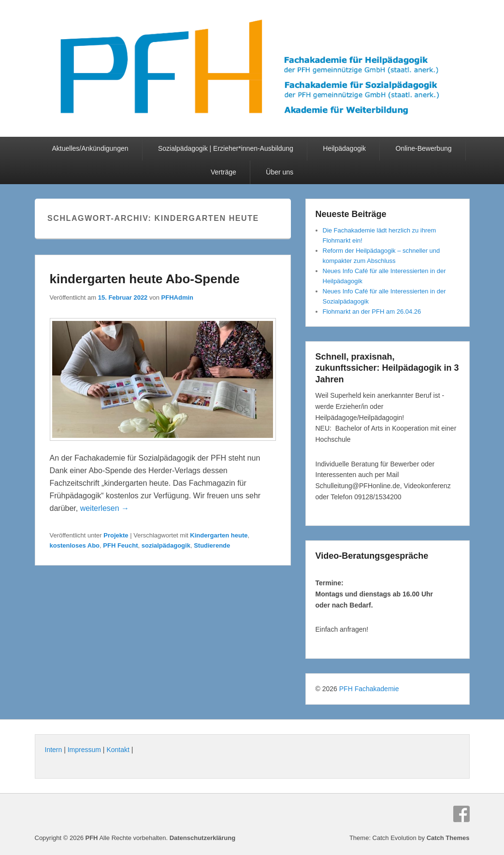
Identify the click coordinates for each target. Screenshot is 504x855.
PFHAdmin (177, 297)
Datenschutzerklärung (203, 838)
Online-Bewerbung (424, 148)
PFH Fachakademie (369, 689)
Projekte (116, 535)
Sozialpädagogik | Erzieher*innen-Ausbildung (226, 148)
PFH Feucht (120, 545)
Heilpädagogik (344, 148)
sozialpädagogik (166, 545)
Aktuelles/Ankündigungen (90, 148)
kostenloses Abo (75, 545)
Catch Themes (448, 838)
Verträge (223, 172)
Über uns (280, 172)
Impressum (84, 750)
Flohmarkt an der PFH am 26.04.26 (372, 312)
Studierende (212, 545)
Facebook (461, 814)
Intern (54, 750)
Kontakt (118, 750)
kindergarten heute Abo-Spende (145, 279)
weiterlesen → (105, 508)
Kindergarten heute (219, 535)
